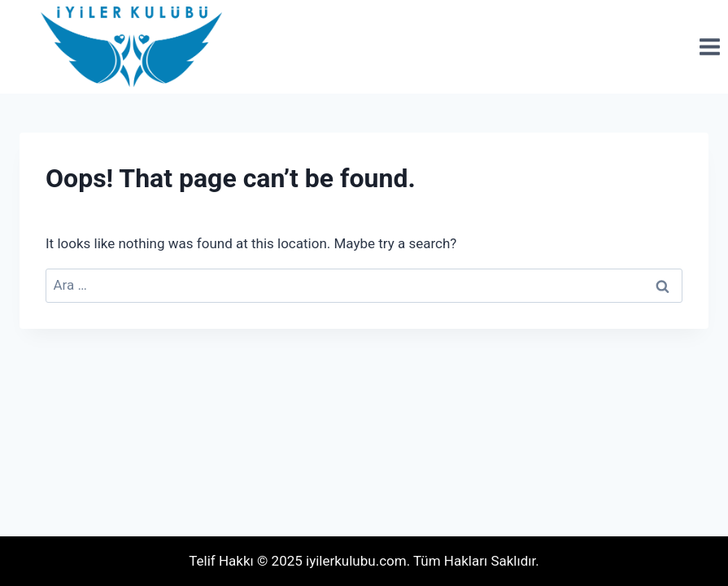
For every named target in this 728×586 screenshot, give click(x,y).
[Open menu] (709, 46)
